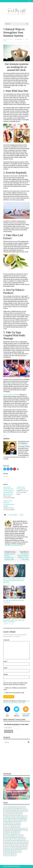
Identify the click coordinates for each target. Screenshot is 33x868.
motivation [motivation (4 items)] (17, 842)
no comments (18, 39)
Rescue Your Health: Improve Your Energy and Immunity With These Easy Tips (9, 491)
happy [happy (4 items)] (6, 820)
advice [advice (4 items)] (6, 807)
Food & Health (13, 515)
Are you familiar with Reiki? (11, 395)
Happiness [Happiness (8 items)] (23, 817)
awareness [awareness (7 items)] (22, 807)
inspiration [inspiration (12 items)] (16, 826)
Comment (6, 640)
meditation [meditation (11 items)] (15, 839)
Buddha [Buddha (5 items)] (14, 810)
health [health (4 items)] (24, 820)
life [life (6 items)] (5, 832)
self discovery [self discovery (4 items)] (8, 848)
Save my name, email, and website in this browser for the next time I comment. (15, 684)
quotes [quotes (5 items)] (14, 845)
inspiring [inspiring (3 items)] (16, 829)
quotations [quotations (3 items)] (7, 845)
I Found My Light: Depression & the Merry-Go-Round (14, 621)
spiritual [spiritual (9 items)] (24, 848)
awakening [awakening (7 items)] (13, 807)
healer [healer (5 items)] (12, 820)
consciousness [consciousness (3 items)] (23, 810)
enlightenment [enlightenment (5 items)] (9, 817)
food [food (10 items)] (16, 817)
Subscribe (26, 714)
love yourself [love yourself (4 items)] (8, 836)
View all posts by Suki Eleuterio (14, 546)
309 (17, 714)
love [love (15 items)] (18, 832)
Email (6, 668)
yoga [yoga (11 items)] (14, 855)
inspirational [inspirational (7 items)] (8, 829)
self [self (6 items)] (26, 845)
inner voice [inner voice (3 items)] (7, 826)
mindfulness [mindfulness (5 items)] (8, 842)
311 (7, 714)
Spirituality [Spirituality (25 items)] (7, 851)
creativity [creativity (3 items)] (7, 814)
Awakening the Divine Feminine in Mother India (10, 557)
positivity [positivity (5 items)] (25, 842)
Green (21, 515)
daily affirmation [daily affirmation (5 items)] (17, 814)
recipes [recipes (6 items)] (21, 845)
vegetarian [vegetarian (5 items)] (7, 855)
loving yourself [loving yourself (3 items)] (18, 836)
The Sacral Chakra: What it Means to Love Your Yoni (23, 557)
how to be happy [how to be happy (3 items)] (15, 823)
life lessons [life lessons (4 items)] (11, 832)
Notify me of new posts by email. (15, 693)
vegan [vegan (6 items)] (19, 851)
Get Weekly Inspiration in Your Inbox (16, 724)
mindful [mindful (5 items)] (23, 839)
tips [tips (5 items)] (14, 851)
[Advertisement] (18, 758)
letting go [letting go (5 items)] (24, 829)
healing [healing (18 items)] (18, 820)
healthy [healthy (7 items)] (6, 823)
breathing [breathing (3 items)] (7, 810)
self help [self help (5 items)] (17, 848)
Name (6, 661)
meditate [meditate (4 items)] (7, 839)
